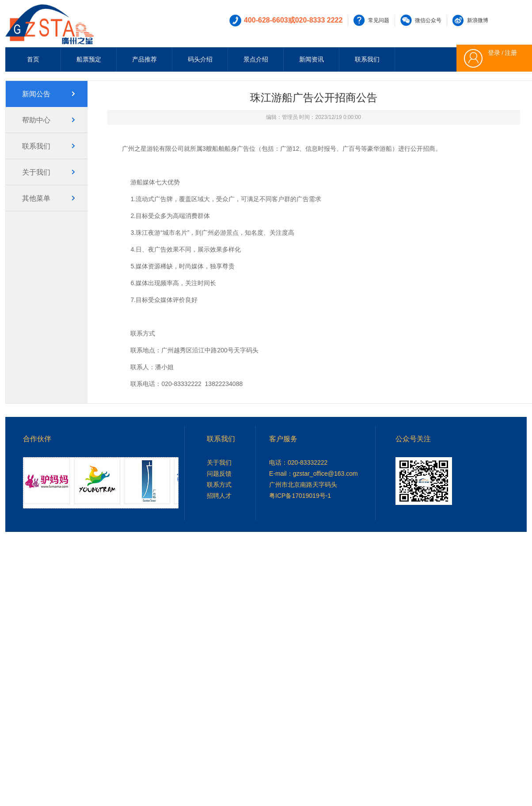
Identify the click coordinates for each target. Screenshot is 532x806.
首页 (33, 59)
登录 (494, 53)
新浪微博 (478, 20)
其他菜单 (36, 198)
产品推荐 (144, 59)
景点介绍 (256, 59)
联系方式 (219, 485)
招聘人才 (219, 496)
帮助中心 (36, 120)
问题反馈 (219, 474)
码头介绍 (200, 59)
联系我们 (367, 59)
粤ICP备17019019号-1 (300, 496)
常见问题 (379, 20)
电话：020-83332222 (298, 462)
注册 (511, 53)
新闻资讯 (312, 59)
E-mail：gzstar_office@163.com (313, 474)
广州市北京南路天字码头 (303, 485)
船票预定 (89, 59)
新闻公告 (36, 94)
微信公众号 (428, 20)
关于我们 (36, 172)
